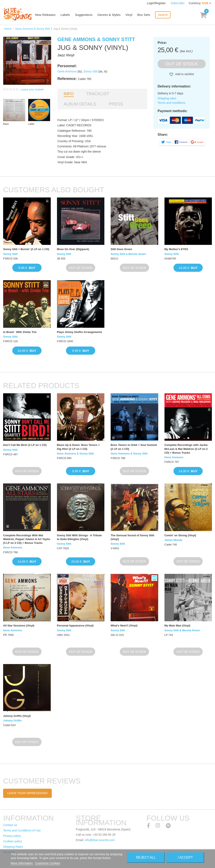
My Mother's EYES (176, 249)
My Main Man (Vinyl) (177, 626)
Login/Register (157, 3)
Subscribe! (178, 3)
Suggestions (86, 15)
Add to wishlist (184, 74)
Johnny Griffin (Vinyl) (17, 716)
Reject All (146, 857)
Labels (68, 15)
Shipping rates (167, 98)
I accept (185, 857)
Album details (80, 104)
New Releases (48, 15)
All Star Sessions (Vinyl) (19, 626)
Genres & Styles (111, 15)
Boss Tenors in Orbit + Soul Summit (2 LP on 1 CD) (134, 447)
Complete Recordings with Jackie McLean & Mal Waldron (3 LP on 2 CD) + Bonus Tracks (186, 449)
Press (116, 104)
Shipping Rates (13, 847)
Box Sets (145, 15)
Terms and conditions (171, 103)
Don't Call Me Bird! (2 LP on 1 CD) (25, 445)
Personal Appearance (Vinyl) (75, 626)
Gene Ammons (67, 71)
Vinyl (131, 15)
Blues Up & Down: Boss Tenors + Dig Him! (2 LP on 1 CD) (78, 447)
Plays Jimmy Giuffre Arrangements (80, 332)
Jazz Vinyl (66, 55)
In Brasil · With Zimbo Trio (20, 332)
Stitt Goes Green (121, 249)
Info (69, 94)
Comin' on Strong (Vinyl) (180, 535)
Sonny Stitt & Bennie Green (128, 254)
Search (164, 15)
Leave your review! (32, 89)
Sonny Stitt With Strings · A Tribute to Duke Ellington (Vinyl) (79, 537)
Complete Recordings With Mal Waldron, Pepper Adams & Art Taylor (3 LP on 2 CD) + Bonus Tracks (27, 539)
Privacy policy (12, 836)
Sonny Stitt (91, 71)
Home (8, 29)
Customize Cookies (47, 863)
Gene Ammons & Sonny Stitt (32, 29)
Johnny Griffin (12, 721)
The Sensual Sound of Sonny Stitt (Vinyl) (132, 537)
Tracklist (98, 94)
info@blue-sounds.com (100, 840)
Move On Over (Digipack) (73, 249)
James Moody (173, 540)
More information (22, 863)
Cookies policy (13, 841)
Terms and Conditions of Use (22, 830)
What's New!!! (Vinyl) (124, 626)
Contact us (10, 825)
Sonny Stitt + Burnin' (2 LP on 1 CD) (26, 249)
